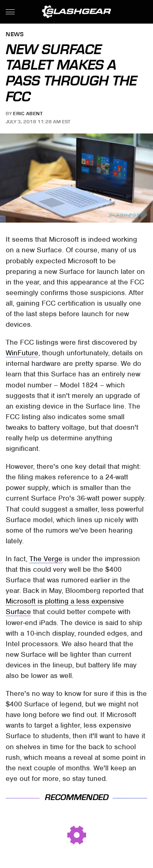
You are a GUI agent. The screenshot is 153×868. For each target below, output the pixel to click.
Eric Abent (28, 114)
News (15, 35)
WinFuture (22, 353)
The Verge (46, 559)
